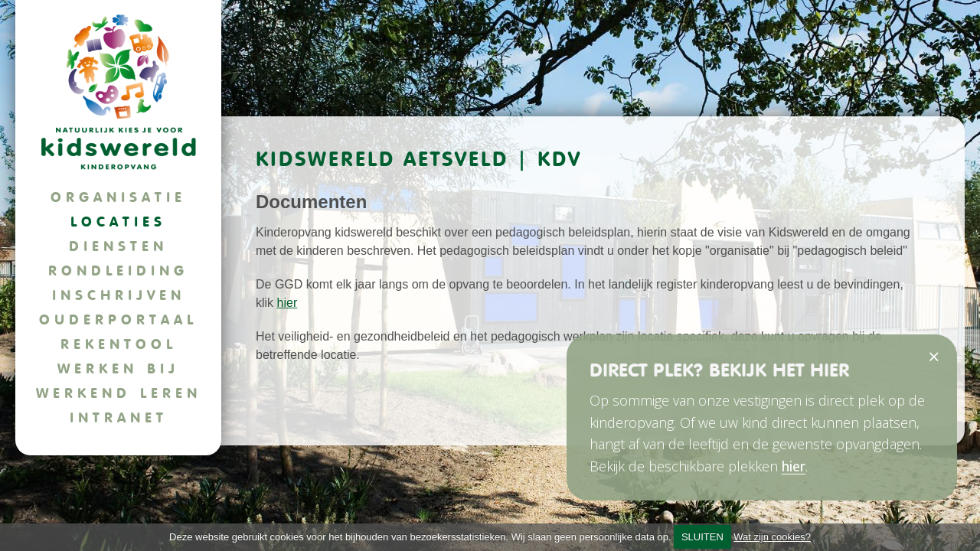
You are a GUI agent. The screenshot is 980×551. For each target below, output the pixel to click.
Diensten (118, 246)
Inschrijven (119, 295)
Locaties (118, 222)
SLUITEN (702, 537)
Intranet (119, 417)
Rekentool (119, 344)
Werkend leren (119, 393)
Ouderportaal (118, 320)
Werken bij (118, 368)
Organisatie (118, 197)
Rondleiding (118, 271)
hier (287, 303)
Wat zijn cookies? (772, 537)
